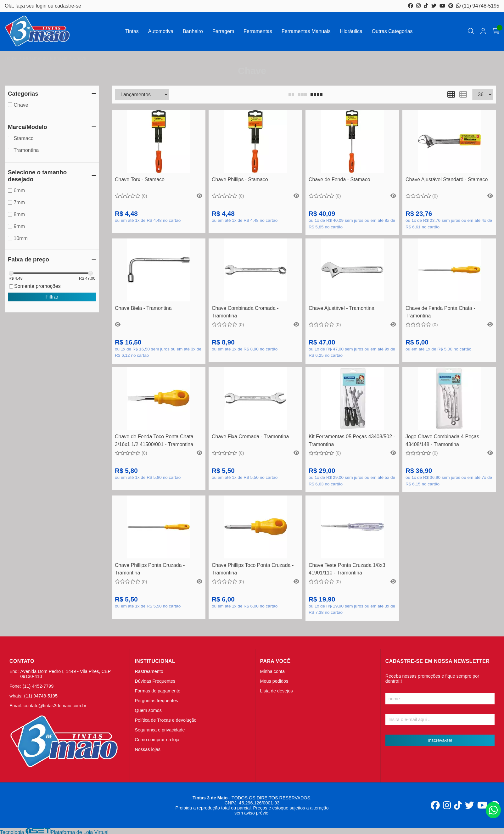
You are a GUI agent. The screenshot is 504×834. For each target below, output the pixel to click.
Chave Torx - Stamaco (140, 179)
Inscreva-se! (440, 740)
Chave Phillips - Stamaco (240, 179)
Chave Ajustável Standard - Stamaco (447, 179)
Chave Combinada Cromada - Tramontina (245, 312)
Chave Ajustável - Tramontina (342, 308)
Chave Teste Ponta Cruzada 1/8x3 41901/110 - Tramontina (347, 569)
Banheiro (193, 31)
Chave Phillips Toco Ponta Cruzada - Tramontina (253, 569)
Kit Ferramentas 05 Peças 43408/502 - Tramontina (352, 440)
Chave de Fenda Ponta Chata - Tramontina (440, 312)
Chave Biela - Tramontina (143, 308)
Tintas (132, 31)
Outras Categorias (392, 31)
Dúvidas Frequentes (155, 681)
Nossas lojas (148, 749)
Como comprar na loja (157, 740)
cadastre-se (68, 6)
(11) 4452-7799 (38, 686)
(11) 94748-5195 (478, 6)
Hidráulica (351, 31)
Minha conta (272, 671)
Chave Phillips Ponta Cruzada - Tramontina (150, 569)
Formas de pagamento (157, 691)
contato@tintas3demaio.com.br (55, 706)
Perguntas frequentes (156, 701)
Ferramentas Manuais (306, 31)
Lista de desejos (277, 691)
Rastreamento (149, 671)
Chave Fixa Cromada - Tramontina (250, 437)
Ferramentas (258, 31)
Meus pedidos (274, 681)
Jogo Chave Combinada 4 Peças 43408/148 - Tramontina (442, 440)
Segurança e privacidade (160, 730)
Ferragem (223, 31)
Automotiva (161, 31)
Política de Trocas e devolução (165, 720)
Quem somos (148, 710)
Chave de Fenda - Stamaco (339, 179)
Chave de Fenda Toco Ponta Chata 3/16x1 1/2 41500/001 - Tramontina (154, 440)
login (42, 6)
